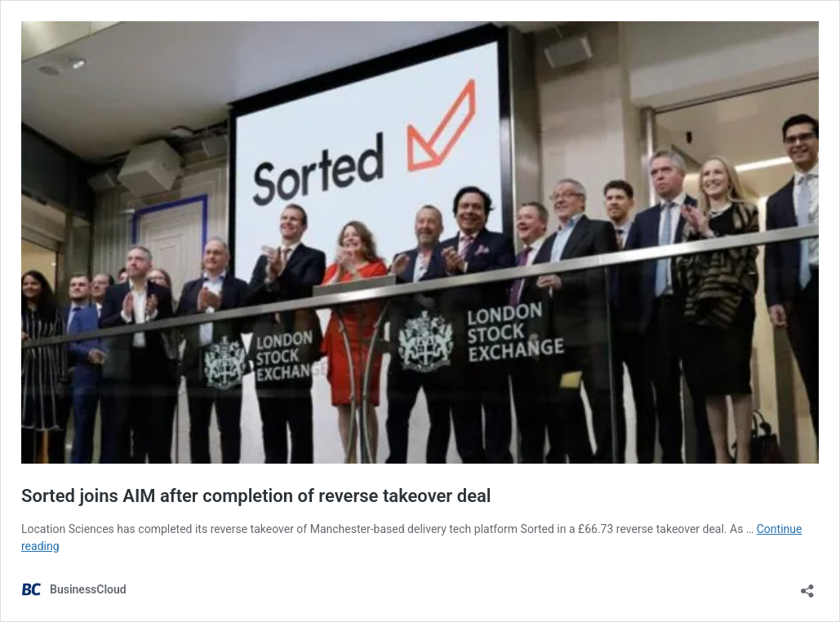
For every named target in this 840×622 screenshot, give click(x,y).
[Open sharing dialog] (807, 586)
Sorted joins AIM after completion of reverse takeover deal (256, 496)
